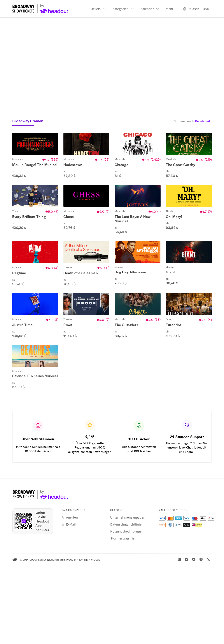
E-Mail (71, 603)
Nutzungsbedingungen (127, 610)
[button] (98, 9)
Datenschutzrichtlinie (126, 603)
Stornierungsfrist (123, 617)
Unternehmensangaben (128, 596)
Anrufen (72, 596)
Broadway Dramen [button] (28, 121)
